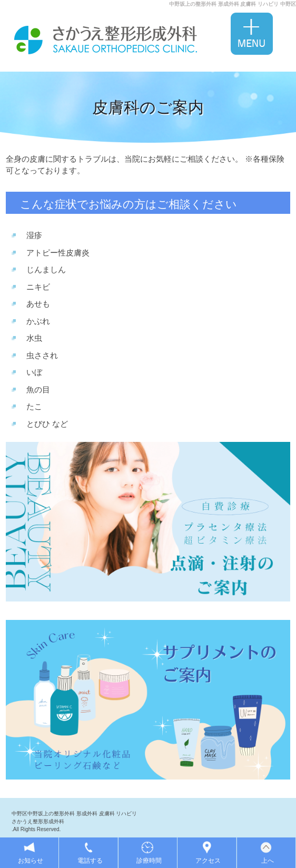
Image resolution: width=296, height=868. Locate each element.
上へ (268, 861)
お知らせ (31, 861)
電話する (90, 861)
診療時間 (149, 861)
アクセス (208, 861)
